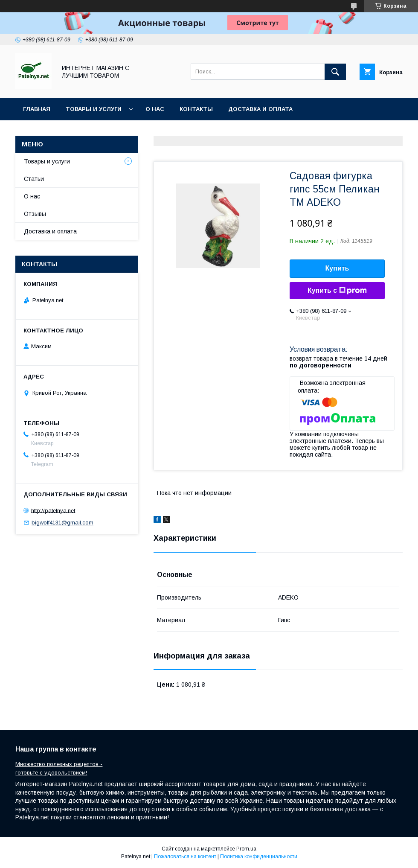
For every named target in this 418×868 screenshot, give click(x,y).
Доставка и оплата (260, 109)
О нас (155, 109)
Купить (337, 268)
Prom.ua (246, 849)
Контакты (196, 109)
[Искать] (335, 72)
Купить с (337, 291)
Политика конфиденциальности (259, 856)
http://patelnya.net (53, 510)
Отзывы (35, 214)
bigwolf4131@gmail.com (62, 523)
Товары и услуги (94, 109)
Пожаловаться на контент (185, 856)
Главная (37, 109)
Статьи (34, 179)
